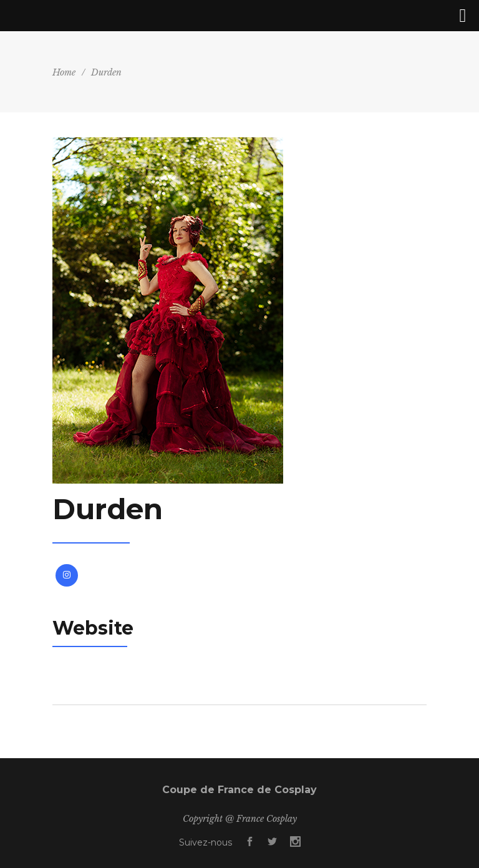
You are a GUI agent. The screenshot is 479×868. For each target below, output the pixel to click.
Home (64, 72)
